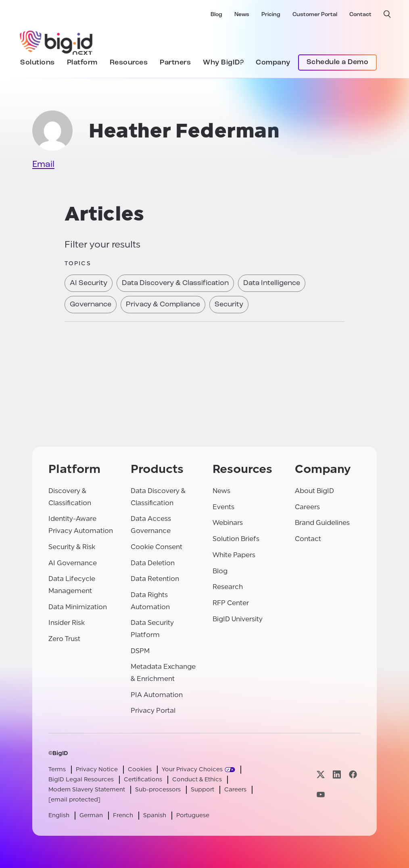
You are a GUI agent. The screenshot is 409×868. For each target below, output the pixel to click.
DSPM (140, 651)
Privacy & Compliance (163, 305)
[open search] (387, 14)
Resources (129, 63)
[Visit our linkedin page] (337, 775)
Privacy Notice (97, 769)
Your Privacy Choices (192, 769)
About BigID (314, 491)
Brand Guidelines (322, 523)
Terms (57, 769)
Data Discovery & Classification (175, 283)
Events (223, 507)
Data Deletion (153, 563)
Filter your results (102, 245)
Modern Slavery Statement (87, 790)
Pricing (271, 15)
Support (202, 790)
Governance (91, 305)
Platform (82, 63)
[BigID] (56, 42)
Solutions (38, 63)
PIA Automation (157, 695)
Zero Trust (64, 639)
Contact (360, 15)
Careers (307, 507)
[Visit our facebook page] (353, 775)
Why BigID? (223, 63)
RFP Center (231, 603)
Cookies (140, 769)
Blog (216, 15)
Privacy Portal (153, 711)
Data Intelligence (272, 283)
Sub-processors (158, 790)
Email (43, 165)
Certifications (143, 780)
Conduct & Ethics (197, 780)
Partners (175, 63)
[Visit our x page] (321, 775)
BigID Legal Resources (81, 780)
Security (229, 305)
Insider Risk (67, 623)
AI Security (89, 283)
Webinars (228, 523)
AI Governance (73, 563)
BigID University (238, 619)
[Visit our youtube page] (321, 794)
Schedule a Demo (338, 62)
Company (273, 63)
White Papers (234, 555)
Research (228, 587)
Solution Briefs (236, 539)
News (242, 15)
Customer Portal (315, 15)
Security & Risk (72, 547)
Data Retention (155, 579)
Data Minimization (78, 607)
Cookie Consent (157, 547)
